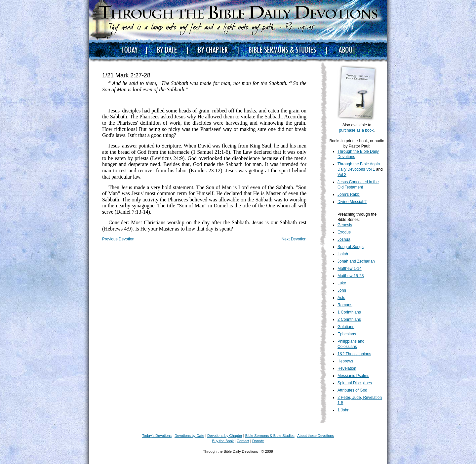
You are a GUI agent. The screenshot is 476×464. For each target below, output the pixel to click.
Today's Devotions (157, 436)
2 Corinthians (349, 319)
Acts (341, 298)
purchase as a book (356, 130)
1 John (343, 410)
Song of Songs (351, 247)
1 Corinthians (349, 312)
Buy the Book (223, 441)
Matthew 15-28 (351, 276)
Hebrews (345, 361)
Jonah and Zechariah (356, 261)
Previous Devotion (118, 239)
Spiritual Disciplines (355, 383)
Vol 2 (342, 175)
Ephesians (347, 334)
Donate (258, 441)
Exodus (344, 232)
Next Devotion (294, 239)
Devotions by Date (189, 436)
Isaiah (343, 254)
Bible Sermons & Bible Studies (270, 436)
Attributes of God (352, 390)
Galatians (346, 327)
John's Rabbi (349, 194)
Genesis (345, 225)
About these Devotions (316, 436)
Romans (345, 305)
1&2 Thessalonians (354, 354)
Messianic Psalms (353, 376)
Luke (342, 283)
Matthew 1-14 (350, 269)
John (342, 290)
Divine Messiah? (352, 202)
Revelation (347, 368)
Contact (243, 441)
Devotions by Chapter (225, 436)
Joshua (344, 239)
